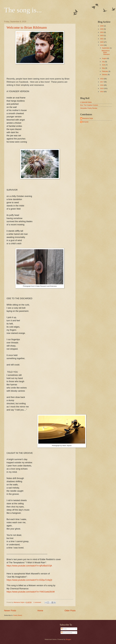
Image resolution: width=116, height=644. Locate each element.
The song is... (23, 10)
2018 (102, 79)
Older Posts (70, 611)
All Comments (67, 632)
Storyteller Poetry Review (89, 108)
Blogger (68, 639)
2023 (102, 35)
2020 (102, 42)
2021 (102, 39)
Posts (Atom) (18, 615)
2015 (102, 88)
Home (40, 611)
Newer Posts (10, 611)
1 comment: (38, 602)
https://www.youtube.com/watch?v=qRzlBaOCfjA (29, 566)
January (105, 74)
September (106, 48)
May (104, 68)
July (103, 62)
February (105, 71)
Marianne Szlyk (88, 118)
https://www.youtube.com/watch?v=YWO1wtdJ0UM (31, 592)
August (105, 58)
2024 (102, 32)
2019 (102, 45)
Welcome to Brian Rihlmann (27, 27)
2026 (102, 26)
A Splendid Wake (86, 102)
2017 (102, 82)
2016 (102, 85)
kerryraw (85, 122)
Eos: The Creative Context (89, 105)
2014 (102, 92)
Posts (64, 629)
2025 (102, 29)
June (104, 65)
